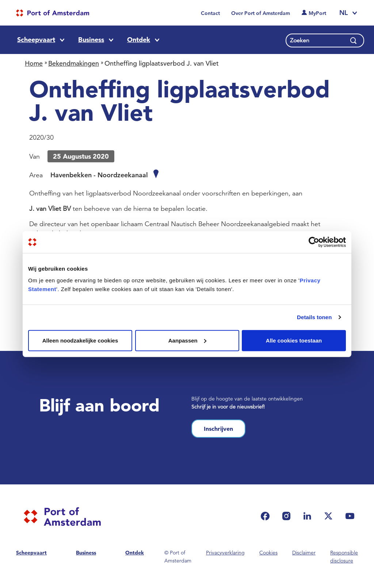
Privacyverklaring (225, 553)
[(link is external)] (267, 516)
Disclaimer (304, 553)
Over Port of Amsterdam (261, 13)
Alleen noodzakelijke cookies (80, 340)
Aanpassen (187, 340)
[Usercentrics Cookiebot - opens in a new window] (314, 242)
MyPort (317, 13)
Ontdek (139, 40)
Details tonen (314, 317)
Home (34, 63)
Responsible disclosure (344, 557)
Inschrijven (218, 429)
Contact (210, 13)
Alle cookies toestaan (294, 340)
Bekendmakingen (74, 63)
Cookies (268, 553)
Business (91, 40)
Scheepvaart (36, 40)
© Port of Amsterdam (178, 557)
